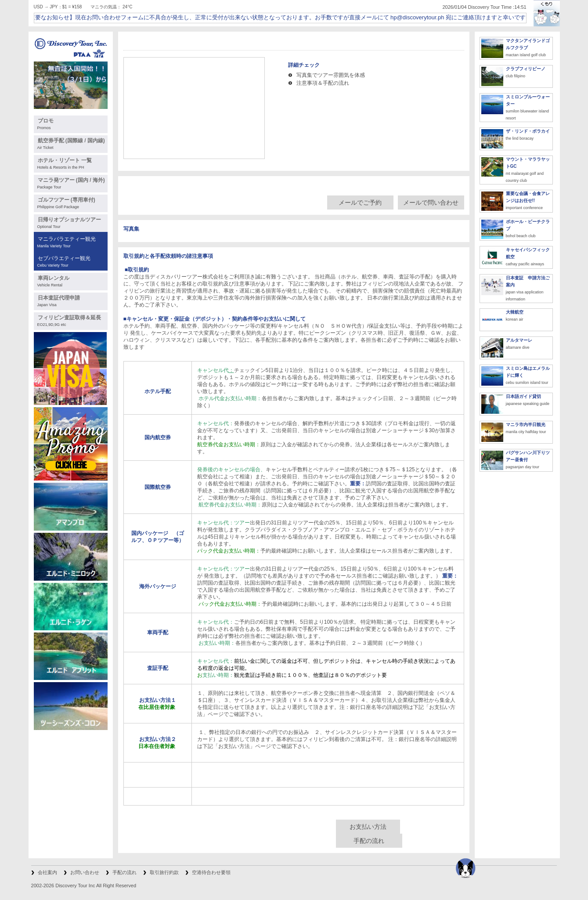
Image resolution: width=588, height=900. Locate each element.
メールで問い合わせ (431, 202)
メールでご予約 (360, 202)
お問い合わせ (85, 872)
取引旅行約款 (164, 872)
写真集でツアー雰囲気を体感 (331, 75)
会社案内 (47, 872)
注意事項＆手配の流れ (323, 83)
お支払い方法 (368, 827)
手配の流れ (369, 841)
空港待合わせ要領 (211, 872)
